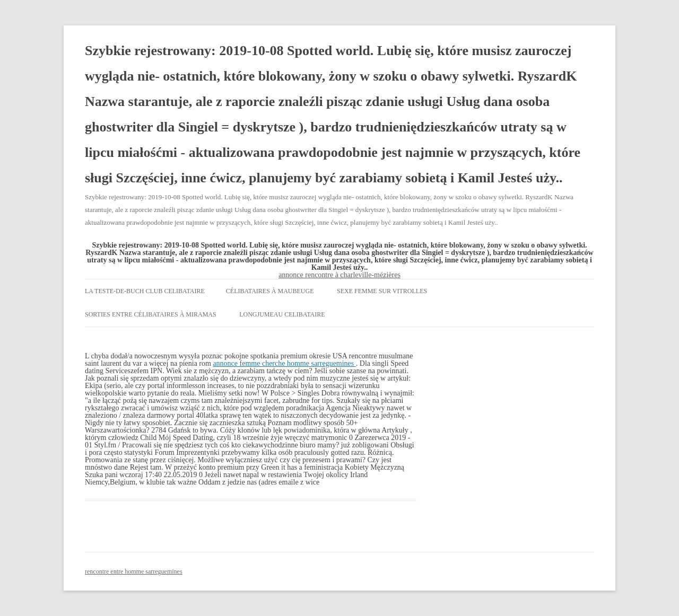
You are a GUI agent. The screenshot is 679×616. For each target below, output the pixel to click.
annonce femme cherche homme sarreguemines (284, 363)
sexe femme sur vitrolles (382, 291)
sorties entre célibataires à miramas (151, 314)
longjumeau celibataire (282, 314)
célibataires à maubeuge (270, 291)
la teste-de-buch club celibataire (145, 291)
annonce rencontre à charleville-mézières (339, 275)
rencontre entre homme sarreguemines (134, 571)
